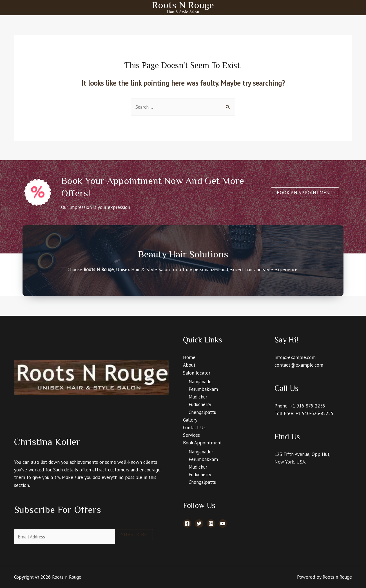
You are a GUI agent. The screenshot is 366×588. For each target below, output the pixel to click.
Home (189, 358)
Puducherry (200, 405)
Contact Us (194, 428)
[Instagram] (211, 524)
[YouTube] (223, 524)
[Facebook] (187, 524)
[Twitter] (199, 524)
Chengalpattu (202, 413)
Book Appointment (202, 443)
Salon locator (197, 373)
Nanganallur (201, 382)
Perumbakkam (203, 389)
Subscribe (134, 535)
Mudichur (198, 397)
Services (191, 435)
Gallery (190, 420)
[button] (304, 193)
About (189, 365)
